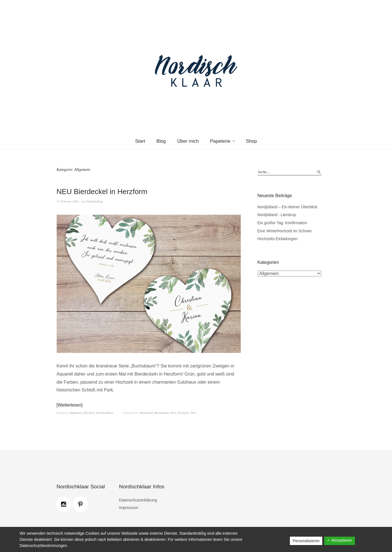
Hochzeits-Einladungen (278, 239)
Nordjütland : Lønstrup (277, 215)
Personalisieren (306, 541)
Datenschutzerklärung (138, 500)
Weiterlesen (69, 405)
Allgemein (76, 413)
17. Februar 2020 (68, 201)
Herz (173, 413)
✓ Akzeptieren (339, 540)
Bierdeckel (147, 413)
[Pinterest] (82, 504)
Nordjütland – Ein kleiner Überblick (288, 207)
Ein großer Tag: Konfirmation (282, 223)
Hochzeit (89, 413)
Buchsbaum (162, 413)
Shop (251, 141)
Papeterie (220, 141)
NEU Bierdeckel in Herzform (102, 192)
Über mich (188, 141)
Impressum (129, 508)
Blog (161, 141)
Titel (193, 413)
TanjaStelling (94, 201)
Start (140, 141)
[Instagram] (65, 504)
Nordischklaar (105, 413)
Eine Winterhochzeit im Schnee (285, 231)
